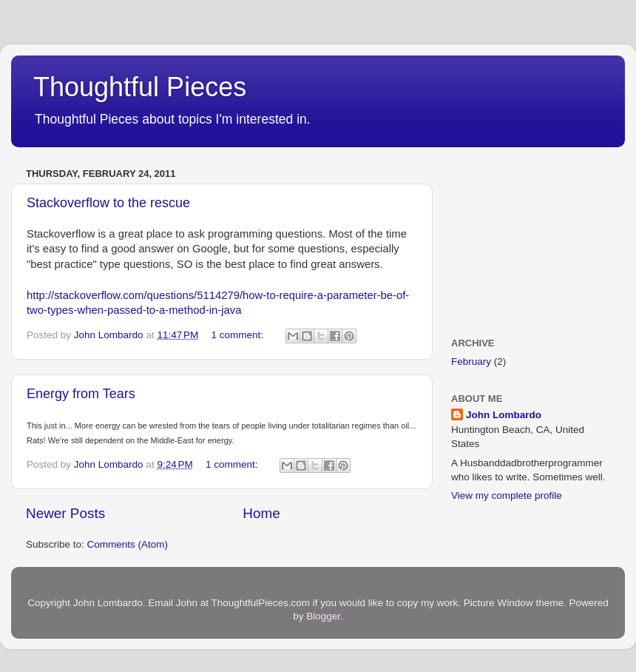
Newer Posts (65, 513)
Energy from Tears (81, 394)
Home (261, 513)
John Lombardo (504, 415)
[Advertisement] (525, 237)
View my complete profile (507, 495)
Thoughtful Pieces (140, 87)
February (471, 362)
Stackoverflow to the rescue (108, 203)
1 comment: (239, 335)
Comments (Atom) (128, 544)
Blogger (323, 616)
